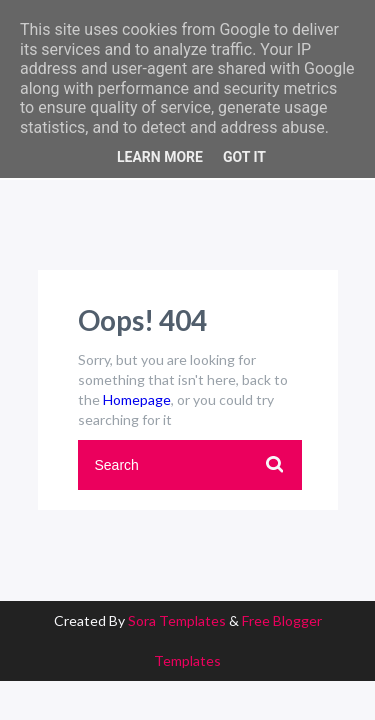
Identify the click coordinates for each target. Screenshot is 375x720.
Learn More (160, 157)
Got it (244, 157)
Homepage (137, 399)
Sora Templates (177, 620)
